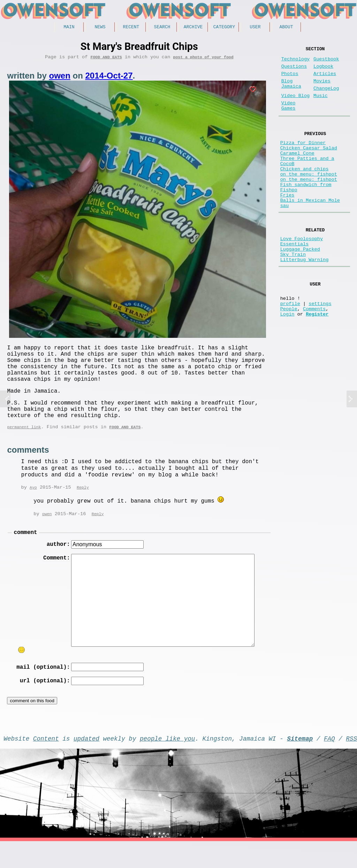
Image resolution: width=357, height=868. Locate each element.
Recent (131, 28)
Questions (294, 71)
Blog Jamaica (291, 91)
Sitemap (300, 764)
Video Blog (296, 106)
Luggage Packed (300, 286)
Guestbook (326, 62)
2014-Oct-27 (109, 78)
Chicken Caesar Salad (309, 165)
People (289, 355)
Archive (193, 28)
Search (162, 28)
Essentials (295, 280)
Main (69, 28)
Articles (325, 79)
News (100, 28)
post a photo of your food (203, 59)
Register (317, 362)
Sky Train (293, 293)
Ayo (33, 506)
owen (59, 78)
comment (25, 551)
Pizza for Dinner (303, 158)
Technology (296, 62)
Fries (287, 224)
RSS (351, 764)
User (255, 28)
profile (290, 349)
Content (46, 764)
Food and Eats (106, 59)
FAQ (329, 764)
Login (287, 362)
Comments (314, 355)
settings (320, 349)
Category (224, 28)
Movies (322, 88)
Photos (290, 79)
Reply (83, 506)
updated (86, 764)
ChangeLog (326, 97)
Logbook (323, 71)
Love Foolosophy (302, 273)
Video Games (288, 118)
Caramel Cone (297, 171)
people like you (167, 764)
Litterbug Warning (305, 300)
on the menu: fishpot (309, 198)
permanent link (24, 444)
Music (321, 106)
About (286, 28)
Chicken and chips (305, 191)
